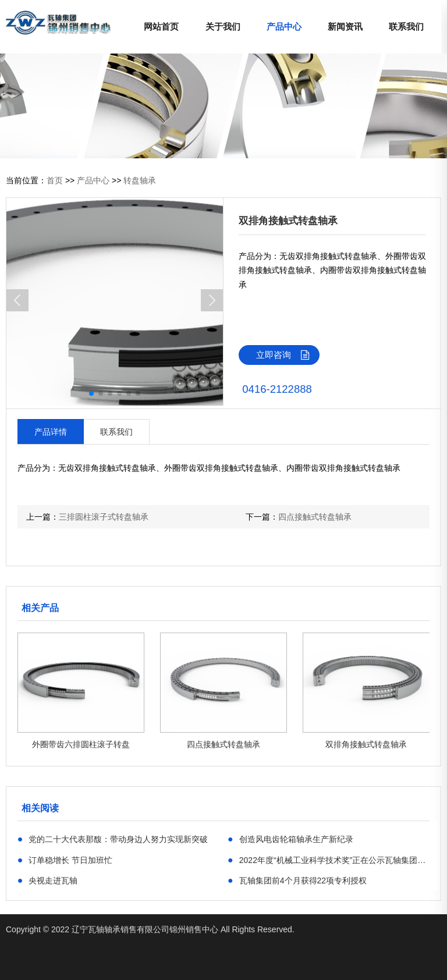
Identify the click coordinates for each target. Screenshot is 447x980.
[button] (212, 300)
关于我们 (223, 26)
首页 (55, 180)
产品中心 (284, 26)
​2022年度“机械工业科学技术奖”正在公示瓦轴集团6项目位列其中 (329, 860)
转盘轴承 (140, 180)
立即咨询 (288, 355)
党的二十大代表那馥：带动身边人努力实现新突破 (113, 839)
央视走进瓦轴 (48, 880)
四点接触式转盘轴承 (315, 517)
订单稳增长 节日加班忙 (65, 860)
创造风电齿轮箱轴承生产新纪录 (290, 839)
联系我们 (406, 26)
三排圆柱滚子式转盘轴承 (104, 517)
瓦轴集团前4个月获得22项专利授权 (297, 880)
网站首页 (161, 26)
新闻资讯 (345, 26)
